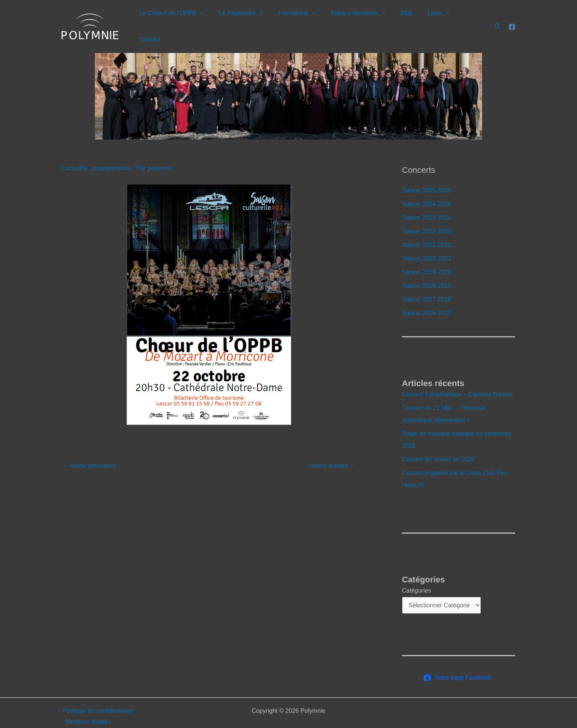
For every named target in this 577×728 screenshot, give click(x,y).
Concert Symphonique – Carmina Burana (457, 379)
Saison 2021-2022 (427, 230)
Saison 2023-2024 (427, 203)
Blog (408, 19)
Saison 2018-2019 (427, 271)
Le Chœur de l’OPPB (185, 19)
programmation (111, 153)
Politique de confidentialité (97, 696)
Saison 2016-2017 (427, 298)
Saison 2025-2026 (427, 175)
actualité (76, 153)
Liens (437, 19)
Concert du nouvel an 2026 (438, 444)
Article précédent (89, 451)
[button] (213, 19)
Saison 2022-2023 (427, 216)
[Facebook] (512, 19)
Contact (470, 19)
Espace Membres (362, 19)
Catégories (416, 575)
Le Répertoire (251, 19)
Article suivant (333, 451)
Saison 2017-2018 (427, 284)
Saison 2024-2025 (427, 189)
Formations (304, 19)
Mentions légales (87, 707)
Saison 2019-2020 (427, 257)
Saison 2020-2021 (427, 243)
